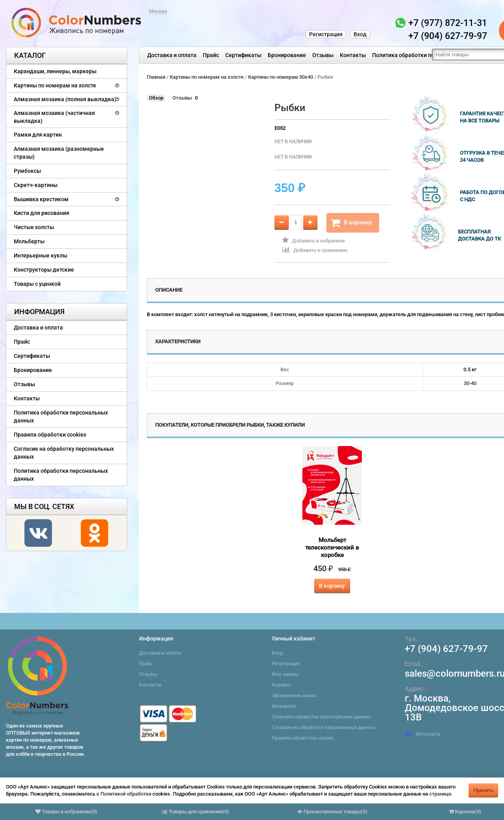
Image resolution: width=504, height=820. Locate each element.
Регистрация (326, 34)
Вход (360, 34)
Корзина (281, 685)
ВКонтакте (422, 734)
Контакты (353, 55)
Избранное (284, 706)
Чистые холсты (34, 227)
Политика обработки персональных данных (430, 55)
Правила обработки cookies (50, 435)
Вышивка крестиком (41, 199)
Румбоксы (27, 171)
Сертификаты (243, 55)
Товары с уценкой (37, 284)
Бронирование (287, 55)
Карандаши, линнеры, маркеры (55, 71)
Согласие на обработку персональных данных (64, 453)
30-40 (470, 383)
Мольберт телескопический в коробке (332, 548)
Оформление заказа (294, 696)
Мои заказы (285, 674)
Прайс (211, 55)
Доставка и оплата (172, 55)
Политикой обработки (126, 794)
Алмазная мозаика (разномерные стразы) (59, 153)
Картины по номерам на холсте (55, 85)
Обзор (156, 98)
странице (440, 794)
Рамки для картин (38, 135)
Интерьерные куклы (41, 255)
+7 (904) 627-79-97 (446, 649)
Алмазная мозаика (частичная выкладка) (54, 117)
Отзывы (323, 55)
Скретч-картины (36, 185)
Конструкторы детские (44, 270)
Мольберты (29, 241)
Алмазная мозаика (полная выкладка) (65, 99)
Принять (483, 790)
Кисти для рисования (42, 213)
